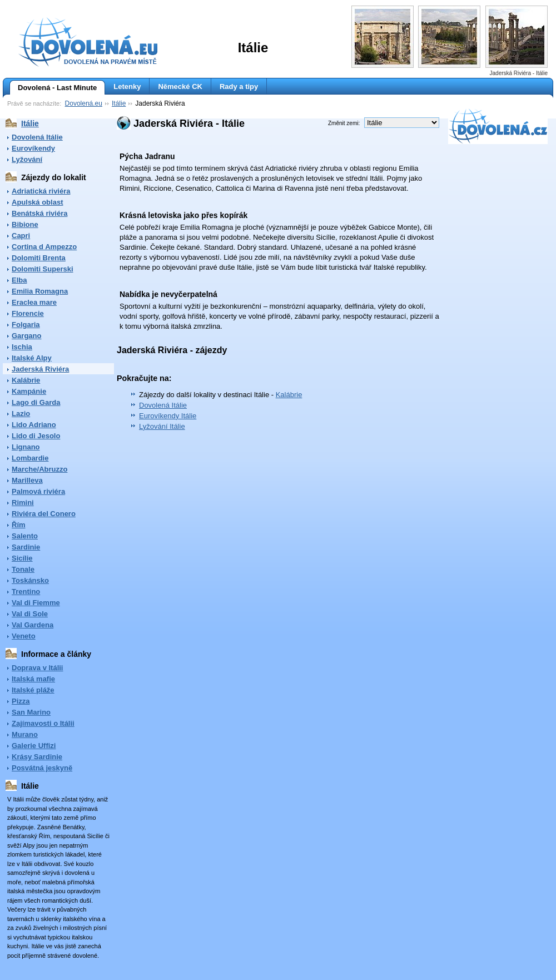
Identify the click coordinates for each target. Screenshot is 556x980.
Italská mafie (33, 679)
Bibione (25, 224)
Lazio (21, 414)
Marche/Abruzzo (39, 469)
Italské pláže (33, 690)
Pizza (21, 701)
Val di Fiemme (36, 603)
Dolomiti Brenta (39, 258)
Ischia (22, 347)
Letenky (127, 86)
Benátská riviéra (39, 213)
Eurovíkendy (33, 148)
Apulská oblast (37, 202)
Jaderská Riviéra (40, 369)
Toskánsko (30, 580)
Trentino (26, 592)
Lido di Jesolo (36, 436)
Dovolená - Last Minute (53, 88)
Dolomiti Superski (43, 269)
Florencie (28, 313)
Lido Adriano (34, 425)
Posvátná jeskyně (42, 768)
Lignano (26, 447)
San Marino (31, 712)
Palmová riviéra (38, 491)
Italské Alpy (32, 358)
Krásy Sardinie (37, 757)
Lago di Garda (36, 402)
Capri (21, 236)
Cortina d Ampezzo (44, 247)
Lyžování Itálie (162, 426)
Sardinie (26, 547)
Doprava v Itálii (37, 668)
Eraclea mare (34, 302)
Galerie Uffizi (34, 746)
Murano (25, 734)
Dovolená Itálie (37, 137)
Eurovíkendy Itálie (168, 416)
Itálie (119, 103)
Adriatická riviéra (41, 191)
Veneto (24, 636)
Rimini (23, 503)
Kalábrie (26, 380)
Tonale (23, 569)
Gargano (26, 336)
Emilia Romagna (40, 291)
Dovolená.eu (84, 103)
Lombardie (30, 458)
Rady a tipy (239, 86)
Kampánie (29, 391)
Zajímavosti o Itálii (43, 723)
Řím (19, 525)
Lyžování (27, 159)
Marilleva (27, 480)
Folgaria (26, 325)
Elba (19, 280)
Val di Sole (30, 614)
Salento (25, 536)
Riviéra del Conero (44, 514)
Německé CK (180, 86)
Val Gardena (33, 625)
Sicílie (22, 558)
